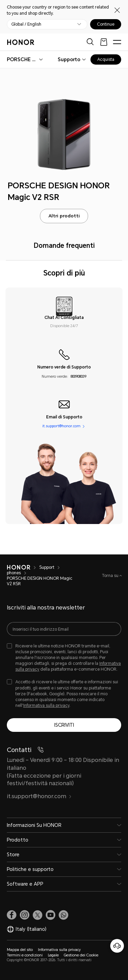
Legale (53, 955)
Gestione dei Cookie (81, 955)
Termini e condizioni (25, 955)
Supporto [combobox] (69, 59)
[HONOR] (19, 567)
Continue (106, 24)
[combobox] (22, 59)
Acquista (106, 59)
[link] (12, 915)
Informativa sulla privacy (46, 706)
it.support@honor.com (61, 426)
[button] (63, 915)
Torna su (111, 576)
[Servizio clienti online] (117, 946)
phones (14, 573)
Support (47, 567)
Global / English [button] (26, 24)
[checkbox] (64, 658)
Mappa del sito (20, 950)
